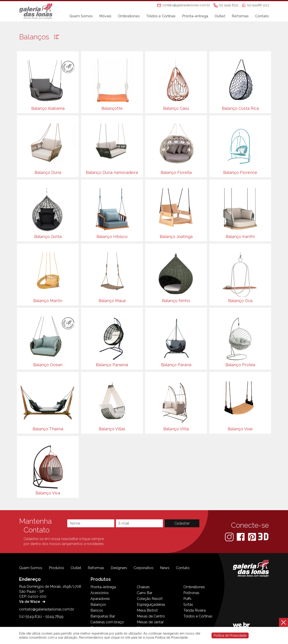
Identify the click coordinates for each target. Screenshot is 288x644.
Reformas (240, 16)
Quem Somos (81, 16)
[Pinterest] (252, 537)
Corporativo (144, 568)
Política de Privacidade (230, 635)
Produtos (56, 568)
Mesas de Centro (151, 616)
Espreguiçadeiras (151, 605)
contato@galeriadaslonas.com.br (47, 609)
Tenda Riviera (195, 610)
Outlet (220, 16)
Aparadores (100, 599)
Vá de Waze (33, 602)
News (165, 568)
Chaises (143, 587)
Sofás (188, 605)
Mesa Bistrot (147, 610)
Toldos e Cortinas (161, 16)
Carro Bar (145, 593)
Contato (262, 16)
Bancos (97, 610)
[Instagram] (230, 537)
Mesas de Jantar (150, 622)
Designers (119, 568)
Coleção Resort (150, 599)
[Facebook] (241, 537)
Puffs (187, 599)
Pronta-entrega (195, 16)
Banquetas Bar (103, 616)
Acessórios (100, 593)
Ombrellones (129, 16)
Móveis (105, 16)
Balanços (98, 605)
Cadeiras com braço (107, 622)
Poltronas (191, 593)
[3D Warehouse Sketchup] (263, 537)
